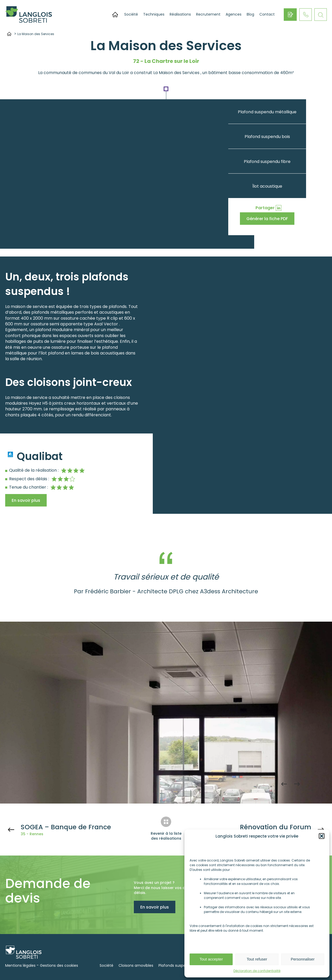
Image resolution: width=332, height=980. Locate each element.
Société (131, 14)
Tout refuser (257, 959)
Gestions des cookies (59, 965)
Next (297, 784)
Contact (267, 14)
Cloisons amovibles (136, 965)
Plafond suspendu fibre (267, 162)
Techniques (154, 14)
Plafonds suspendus (177, 965)
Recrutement (208, 14)
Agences (234, 14)
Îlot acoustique (267, 186)
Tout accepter (211, 959)
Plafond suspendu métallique (267, 112)
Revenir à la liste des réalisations (166, 836)
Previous (284, 784)
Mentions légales (20, 965)
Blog (250, 14)
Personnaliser (303, 959)
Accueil (115, 15)
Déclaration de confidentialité (257, 971)
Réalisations (180, 14)
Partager (265, 208)
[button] (322, 836)
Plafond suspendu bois (267, 137)
